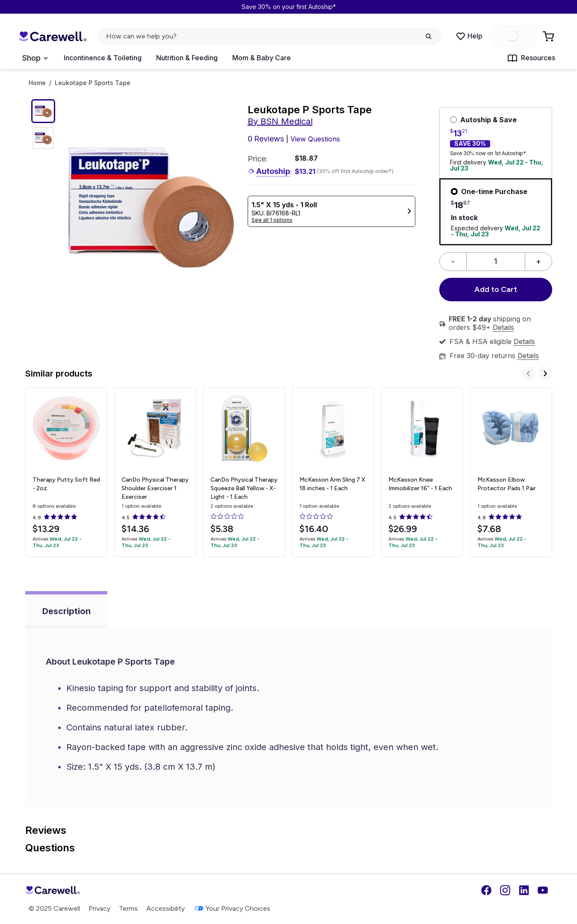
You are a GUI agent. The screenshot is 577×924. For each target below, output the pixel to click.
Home (37, 83)
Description (67, 611)
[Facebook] (486, 890)
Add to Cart (496, 289)
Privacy (99, 908)
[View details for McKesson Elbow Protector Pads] (511, 472)
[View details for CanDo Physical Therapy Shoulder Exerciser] (155, 472)
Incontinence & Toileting (103, 58)
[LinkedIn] (524, 890)
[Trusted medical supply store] (53, 37)
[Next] (545, 374)
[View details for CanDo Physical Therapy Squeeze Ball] (244, 472)
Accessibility (166, 908)
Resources (531, 58)
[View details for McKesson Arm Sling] (333, 472)
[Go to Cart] (549, 36)
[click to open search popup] (269, 36)
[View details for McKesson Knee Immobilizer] (422, 472)
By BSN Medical (280, 121)
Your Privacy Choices (232, 908)
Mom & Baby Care (262, 58)
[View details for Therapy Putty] (66, 472)
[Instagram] (505, 890)
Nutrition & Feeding (187, 58)
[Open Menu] (35, 58)
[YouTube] (543, 890)
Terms (128, 908)
